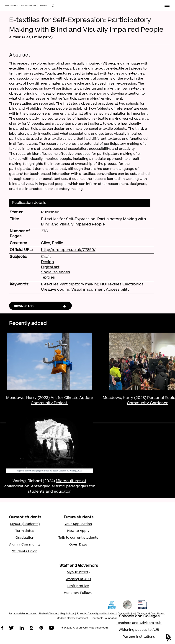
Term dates (25, 531)
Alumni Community (25, 545)
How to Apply (78, 531)
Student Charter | (49, 614)
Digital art (50, 267)
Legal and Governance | (23, 614)
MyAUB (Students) (25, 524)
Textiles (48, 278)
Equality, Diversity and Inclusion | (97, 614)
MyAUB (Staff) (78, 573)
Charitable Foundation (104, 618)
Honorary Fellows (78, 593)
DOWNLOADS (24, 306)
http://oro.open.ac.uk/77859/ (68, 250)
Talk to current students (78, 538)
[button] (169, 638)
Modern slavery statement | (73, 618)
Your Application (78, 524)
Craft (46, 257)
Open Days (78, 545)
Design (48, 262)
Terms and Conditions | (151, 614)
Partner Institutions (139, 637)
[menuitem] (53, 6)
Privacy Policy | (127, 614)
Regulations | (68, 614)
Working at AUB (78, 579)
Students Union (25, 552)
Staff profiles (78, 586)
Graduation (25, 538)
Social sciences (55, 272)
